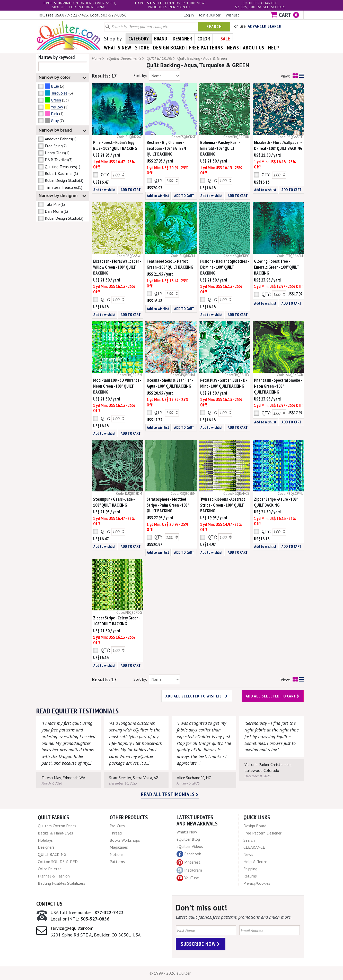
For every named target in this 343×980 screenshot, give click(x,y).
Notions (117, 854)
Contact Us (49, 904)
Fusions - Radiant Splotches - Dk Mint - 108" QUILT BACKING (225, 267)
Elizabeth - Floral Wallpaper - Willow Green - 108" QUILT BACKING (117, 267)
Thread (116, 833)
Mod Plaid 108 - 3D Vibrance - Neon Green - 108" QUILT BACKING (117, 386)
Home (97, 58)
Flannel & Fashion (54, 876)
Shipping (250, 869)
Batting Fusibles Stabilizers (61, 883)
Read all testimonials (170, 794)
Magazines (119, 847)
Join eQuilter (210, 15)
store (142, 48)
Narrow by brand (63, 130)
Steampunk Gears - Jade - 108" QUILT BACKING (114, 502)
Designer (182, 39)
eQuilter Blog (188, 839)
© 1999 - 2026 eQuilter (170, 973)
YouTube (188, 878)
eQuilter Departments (124, 58)
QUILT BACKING (159, 58)
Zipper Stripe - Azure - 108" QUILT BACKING (276, 502)
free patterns (206, 48)
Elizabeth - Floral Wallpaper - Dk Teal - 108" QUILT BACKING (278, 145)
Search (214, 26)
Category (139, 39)
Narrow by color (63, 77)
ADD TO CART (131, 190)
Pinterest (188, 862)
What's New (187, 832)
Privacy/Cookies (257, 883)
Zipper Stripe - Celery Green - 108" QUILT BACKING (117, 621)
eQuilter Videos (190, 846)
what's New (118, 48)
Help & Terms (256, 862)
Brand (161, 39)
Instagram (189, 870)
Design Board (255, 826)
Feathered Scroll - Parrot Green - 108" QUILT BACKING (170, 264)
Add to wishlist (104, 190)
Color (204, 39)
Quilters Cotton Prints (57, 826)
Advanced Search (265, 26)
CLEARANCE (254, 847)
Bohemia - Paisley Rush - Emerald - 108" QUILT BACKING (220, 148)
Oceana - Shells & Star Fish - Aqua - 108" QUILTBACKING (170, 383)
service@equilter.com (72, 928)
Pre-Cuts (117, 826)
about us (254, 48)
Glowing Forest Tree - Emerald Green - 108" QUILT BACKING (276, 267)
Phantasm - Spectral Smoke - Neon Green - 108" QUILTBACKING (278, 386)
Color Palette (50, 869)
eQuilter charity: (260, 3)
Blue (55, 86)
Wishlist (232, 15)
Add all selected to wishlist (197, 696)
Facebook (189, 854)
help (274, 48)
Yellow (57, 107)
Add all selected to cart (273, 696)
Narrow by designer (63, 196)
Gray (55, 121)
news (233, 48)
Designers (46, 847)
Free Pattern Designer (262, 833)
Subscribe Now (201, 944)
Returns (250, 876)
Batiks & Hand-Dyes (55, 833)
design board (169, 48)
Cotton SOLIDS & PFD (58, 862)
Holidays (45, 840)
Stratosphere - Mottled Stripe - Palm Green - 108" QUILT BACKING (168, 505)
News (248, 854)
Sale (225, 39)
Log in (189, 15)
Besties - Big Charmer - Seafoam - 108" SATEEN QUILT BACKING (166, 148)
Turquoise (59, 93)
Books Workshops (125, 840)
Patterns (117, 862)
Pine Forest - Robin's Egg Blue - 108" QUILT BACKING (115, 145)
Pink (55, 114)
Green (56, 100)
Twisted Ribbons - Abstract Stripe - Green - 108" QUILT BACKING (223, 505)
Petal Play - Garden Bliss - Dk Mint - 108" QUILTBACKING (224, 383)
